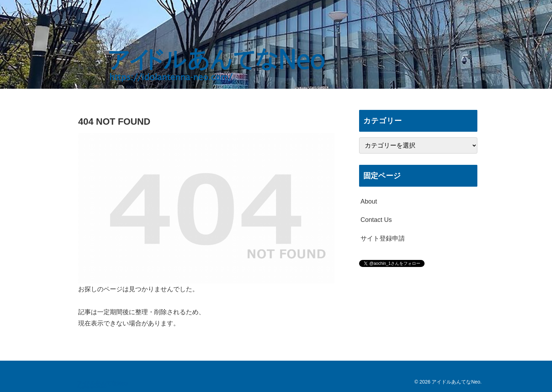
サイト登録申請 (383, 238)
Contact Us (376, 220)
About (369, 201)
